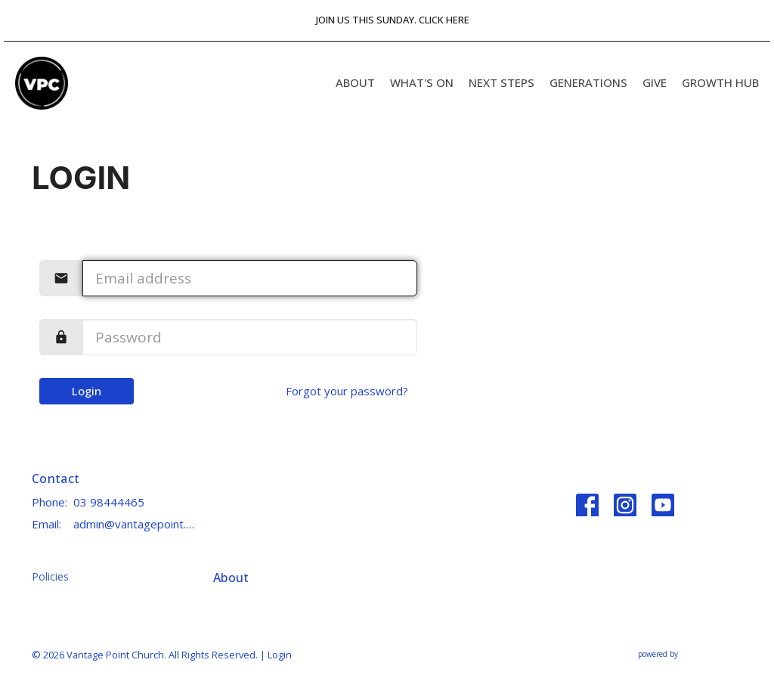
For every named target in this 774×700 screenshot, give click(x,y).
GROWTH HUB (720, 82)
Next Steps (502, 82)
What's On (422, 82)
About (355, 82)
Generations (588, 82)
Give (655, 82)
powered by (690, 654)
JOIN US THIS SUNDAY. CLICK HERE (393, 20)
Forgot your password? (347, 391)
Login (87, 391)
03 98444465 (109, 502)
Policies (50, 576)
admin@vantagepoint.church (136, 524)
